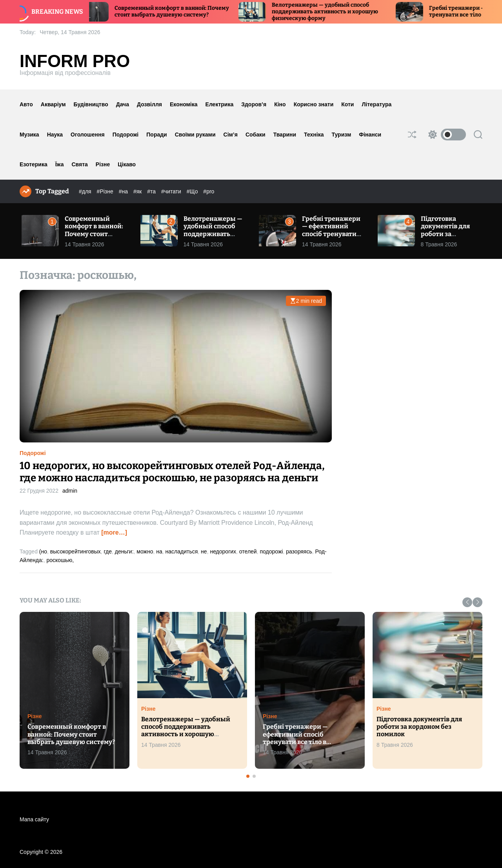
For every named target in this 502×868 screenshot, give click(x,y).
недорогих (223, 551)
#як (138, 191)
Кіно (280, 104)
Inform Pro (75, 61)
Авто (26, 104)
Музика (29, 135)
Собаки (256, 135)
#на (124, 191)
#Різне (106, 191)
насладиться (182, 551)
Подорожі (126, 135)
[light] (445, 135)
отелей (248, 551)
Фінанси (370, 135)
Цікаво (127, 164)
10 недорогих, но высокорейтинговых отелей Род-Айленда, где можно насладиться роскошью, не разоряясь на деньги (172, 472)
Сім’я (231, 135)
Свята (80, 164)
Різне (103, 164)
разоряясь (299, 551)
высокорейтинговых (75, 551)
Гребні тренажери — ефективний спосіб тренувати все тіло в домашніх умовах (333, 234)
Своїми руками (195, 135)
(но (43, 551)
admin (70, 491)
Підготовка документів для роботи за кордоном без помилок (445, 234)
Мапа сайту (34, 819)
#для (86, 191)
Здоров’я (254, 104)
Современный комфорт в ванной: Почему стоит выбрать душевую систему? (180, 11)
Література (376, 104)
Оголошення (88, 135)
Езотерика (34, 164)
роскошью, (60, 560)
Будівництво (91, 104)
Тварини (285, 135)
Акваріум (53, 104)
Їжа (60, 164)
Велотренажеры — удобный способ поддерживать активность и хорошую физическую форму (333, 12)
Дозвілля (149, 104)
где (108, 551)
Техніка (314, 135)
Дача (123, 104)
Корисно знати (314, 104)
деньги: (124, 551)
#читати (172, 191)
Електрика (220, 104)
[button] (467, 602)
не (204, 551)
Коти (347, 104)
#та (152, 191)
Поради (156, 135)
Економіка (184, 104)
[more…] (114, 532)
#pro (209, 191)
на (159, 551)
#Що (193, 191)
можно (145, 551)
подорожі (271, 551)
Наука (55, 135)
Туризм (342, 135)
